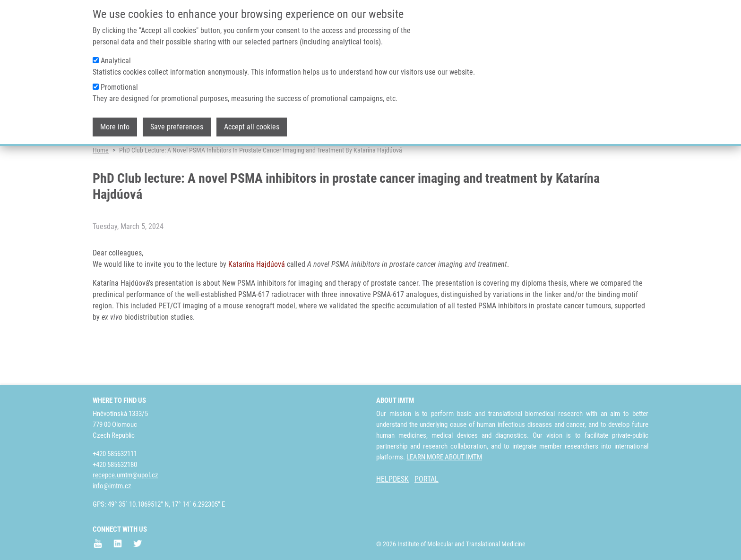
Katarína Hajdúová (257, 296)
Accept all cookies (252, 123)
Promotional (119, 83)
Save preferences (177, 123)
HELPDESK (392, 479)
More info (115, 123)
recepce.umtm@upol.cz (125, 475)
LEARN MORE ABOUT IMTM (444, 457)
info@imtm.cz (112, 486)
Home (101, 182)
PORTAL (427, 479)
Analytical (116, 56)
